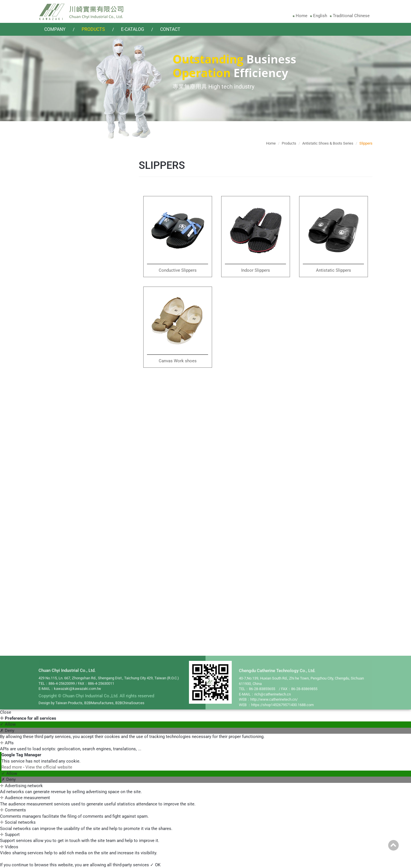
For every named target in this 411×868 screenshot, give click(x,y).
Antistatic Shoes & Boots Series (75, 287)
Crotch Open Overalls (68, 203)
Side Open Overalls (66, 213)
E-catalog (133, 29)
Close (6, 712)
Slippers (56, 341)
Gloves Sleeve (65, 401)
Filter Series (63, 559)
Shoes (54, 320)
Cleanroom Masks (69, 380)
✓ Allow (8, 724)
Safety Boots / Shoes (68, 330)
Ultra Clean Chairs (65, 540)
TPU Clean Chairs (65, 479)
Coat (53, 234)
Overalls (59, 580)
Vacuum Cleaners (68, 601)
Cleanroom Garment (72, 184)
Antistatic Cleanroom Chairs (71, 447)
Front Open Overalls (67, 224)
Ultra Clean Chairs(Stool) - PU (65, 510)
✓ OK (155, 865)
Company (55, 29)
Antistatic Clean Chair (69, 469)
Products (93, 29)
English (320, 16)
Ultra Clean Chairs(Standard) (65, 493)
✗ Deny (7, 731)
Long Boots (59, 309)
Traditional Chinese (351, 16)
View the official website (49, 767)
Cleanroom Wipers (70, 422)
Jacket (54, 245)
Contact (170, 29)
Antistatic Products (72, 622)
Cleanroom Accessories (76, 359)
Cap (52, 263)
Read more (12, 767)
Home (302, 16)
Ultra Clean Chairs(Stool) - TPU (65, 527)
